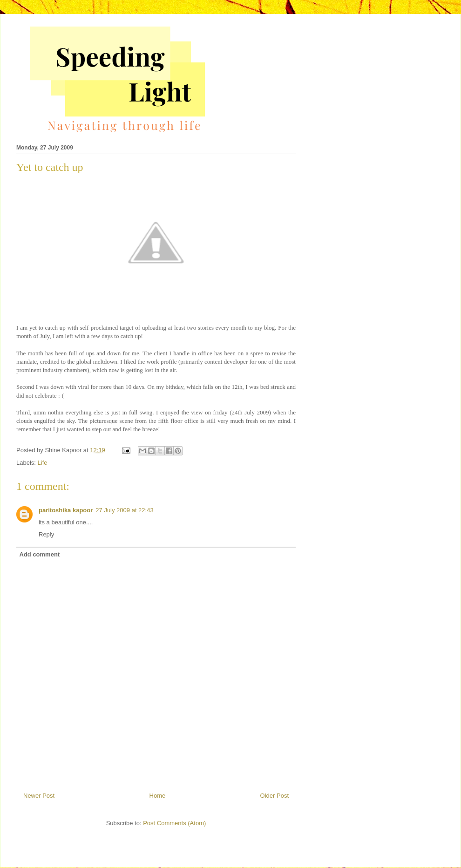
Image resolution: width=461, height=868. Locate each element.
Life (43, 463)
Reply (46, 534)
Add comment (40, 554)
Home (158, 796)
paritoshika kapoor (66, 510)
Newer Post (39, 796)
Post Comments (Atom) (174, 823)
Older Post (275, 796)
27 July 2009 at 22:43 (124, 510)
